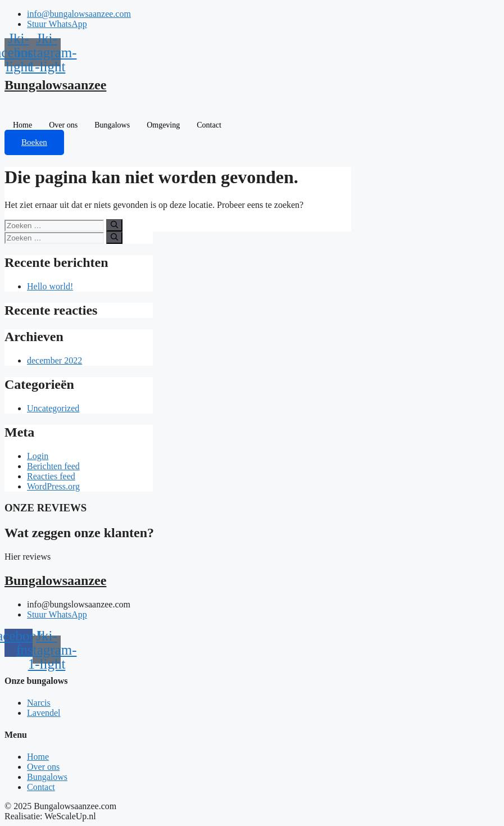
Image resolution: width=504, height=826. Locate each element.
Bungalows (112, 125)
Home (22, 125)
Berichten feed (53, 466)
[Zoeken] (114, 225)
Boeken (34, 142)
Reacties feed (51, 476)
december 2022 (55, 360)
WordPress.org (53, 486)
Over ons (63, 125)
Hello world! (50, 286)
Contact (209, 125)
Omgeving (163, 125)
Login (38, 456)
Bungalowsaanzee (55, 85)
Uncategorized (53, 408)
